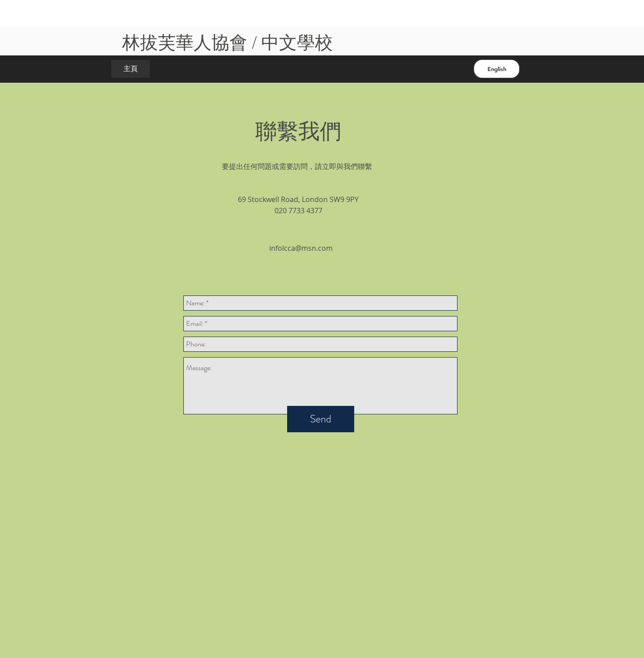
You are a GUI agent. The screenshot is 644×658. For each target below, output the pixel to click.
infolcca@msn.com (301, 248)
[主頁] (131, 69)
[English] (497, 69)
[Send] (321, 419)
